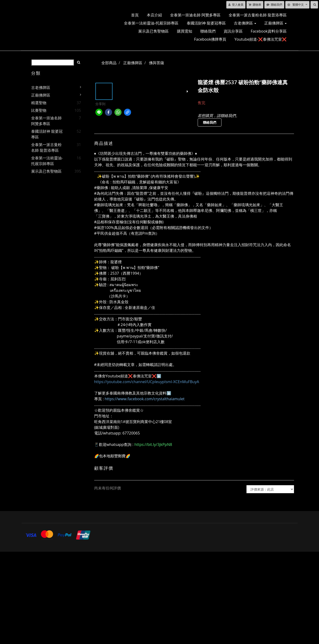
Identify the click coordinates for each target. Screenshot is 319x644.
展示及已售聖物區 (153, 31)
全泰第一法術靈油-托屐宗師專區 (151, 23)
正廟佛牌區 (275, 23)
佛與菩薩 (157, 63)
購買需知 (185, 31)
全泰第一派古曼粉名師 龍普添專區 (258, 15)
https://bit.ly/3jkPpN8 (153, 444)
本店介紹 (154, 15)
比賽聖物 (39, 110)
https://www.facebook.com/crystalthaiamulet (145, 399)
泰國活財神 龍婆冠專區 (206, 23)
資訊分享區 (233, 31)
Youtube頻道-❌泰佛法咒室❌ (260, 39)
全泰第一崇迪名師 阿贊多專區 (195, 15)
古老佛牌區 (245, 23)
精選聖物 (39, 103)
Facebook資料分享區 (269, 31)
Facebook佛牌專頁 (210, 39)
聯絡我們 (208, 31)
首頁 (135, 15)
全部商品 (109, 63)
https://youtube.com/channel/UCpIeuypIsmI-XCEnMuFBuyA (147, 382)
